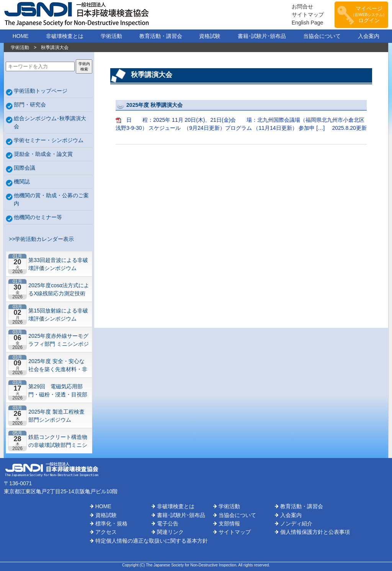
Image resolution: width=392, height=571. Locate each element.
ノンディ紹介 (296, 524)
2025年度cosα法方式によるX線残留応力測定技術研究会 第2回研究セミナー (59, 289)
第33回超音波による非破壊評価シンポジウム (58, 264)
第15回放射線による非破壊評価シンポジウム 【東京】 (58, 315)
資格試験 (210, 36)
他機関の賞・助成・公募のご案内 (51, 199)
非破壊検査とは (65, 36)
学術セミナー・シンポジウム (49, 140)
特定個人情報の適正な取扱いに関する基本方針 (152, 541)
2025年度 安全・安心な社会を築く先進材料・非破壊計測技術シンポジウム (58, 365)
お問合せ (302, 7)
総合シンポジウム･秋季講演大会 (50, 122)
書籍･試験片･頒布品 (262, 36)
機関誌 (22, 182)
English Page (308, 23)
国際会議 (24, 168)
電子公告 (168, 524)
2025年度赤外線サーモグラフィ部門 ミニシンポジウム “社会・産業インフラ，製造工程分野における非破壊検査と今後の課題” (59, 340)
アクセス (106, 532)
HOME (21, 36)
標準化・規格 (111, 524)
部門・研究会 (30, 105)
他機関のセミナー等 (38, 217)
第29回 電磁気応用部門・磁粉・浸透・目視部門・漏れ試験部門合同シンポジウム (58, 390)
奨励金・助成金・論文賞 (43, 154)
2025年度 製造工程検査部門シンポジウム (56, 416)
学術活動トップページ (41, 91)
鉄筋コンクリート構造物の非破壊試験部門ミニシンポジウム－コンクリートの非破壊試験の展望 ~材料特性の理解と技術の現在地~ (58, 441)
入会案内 (369, 36)
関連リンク (170, 532)
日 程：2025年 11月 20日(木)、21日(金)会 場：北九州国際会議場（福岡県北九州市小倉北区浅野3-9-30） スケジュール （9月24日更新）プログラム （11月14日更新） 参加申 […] (241, 116)
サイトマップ (308, 15)
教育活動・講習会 (161, 36)
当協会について (322, 36)
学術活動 (111, 36)
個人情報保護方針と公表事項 (315, 532)
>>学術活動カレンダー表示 (40, 239)
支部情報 (229, 524)
